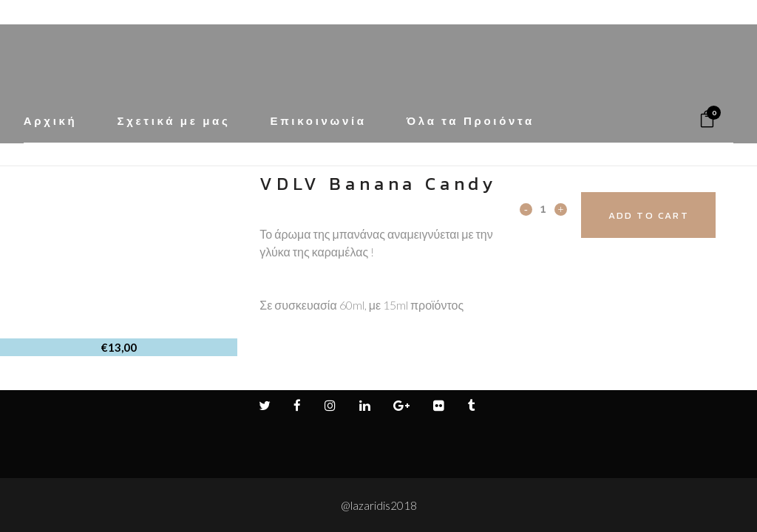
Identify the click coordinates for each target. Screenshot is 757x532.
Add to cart (665, 215)
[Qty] (543, 208)
